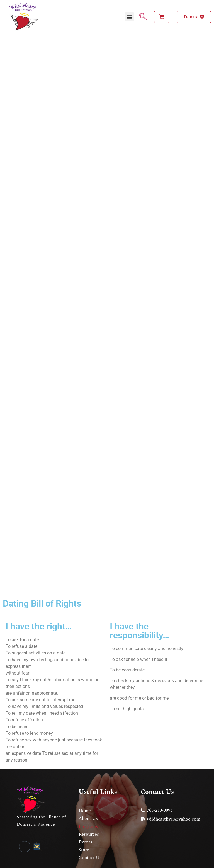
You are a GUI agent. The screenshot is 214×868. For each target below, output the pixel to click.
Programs (88, 816)
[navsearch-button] (141, 17)
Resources (89, 824)
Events (85, 832)
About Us (88, 808)
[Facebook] (25, 836)
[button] (129, 17)
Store (84, 840)
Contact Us (90, 847)
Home (85, 801)
